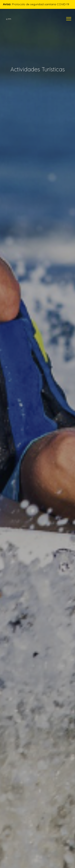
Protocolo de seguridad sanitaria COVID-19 (36, 4)
